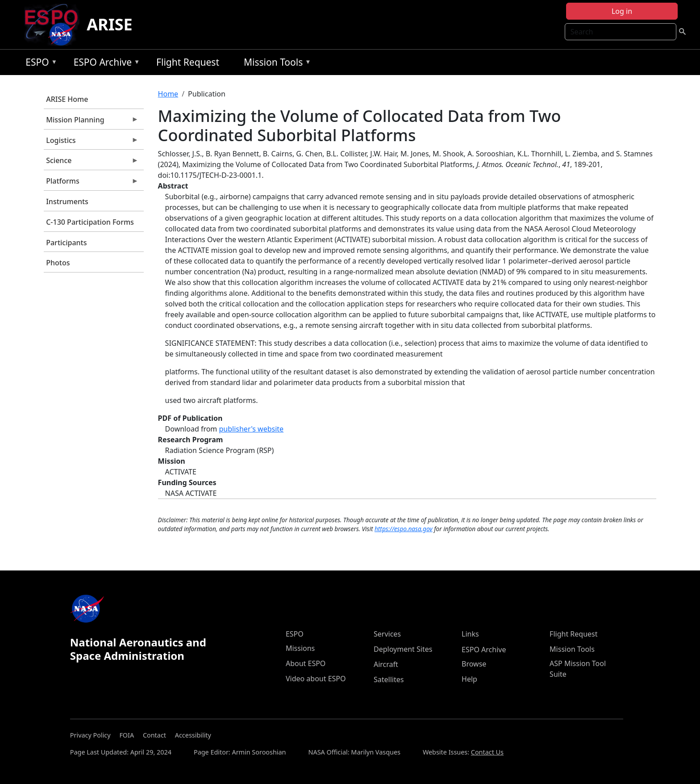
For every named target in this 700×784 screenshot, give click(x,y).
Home (168, 94)
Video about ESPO (316, 679)
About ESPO (306, 663)
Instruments (67, 201)
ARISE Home (67, 99)
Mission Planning (91, 122)
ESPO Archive (105, 64)
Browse (474, 664)
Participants (66, 243)
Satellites (389, 679)
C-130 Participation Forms (90, 222)
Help (469, 679)
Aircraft (386, 664)
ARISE (110, 24)
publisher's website (251, 429)
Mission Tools (275, 64)
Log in (622, 11)
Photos (58, 263)
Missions (300, 648)
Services (387, 634)
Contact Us (487, 752)
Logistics (91, 143)
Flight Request (188, 62)
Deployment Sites (403, 649)
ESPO (39, 64)
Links (470, 634)
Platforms (91, 183)
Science (91, 163)
